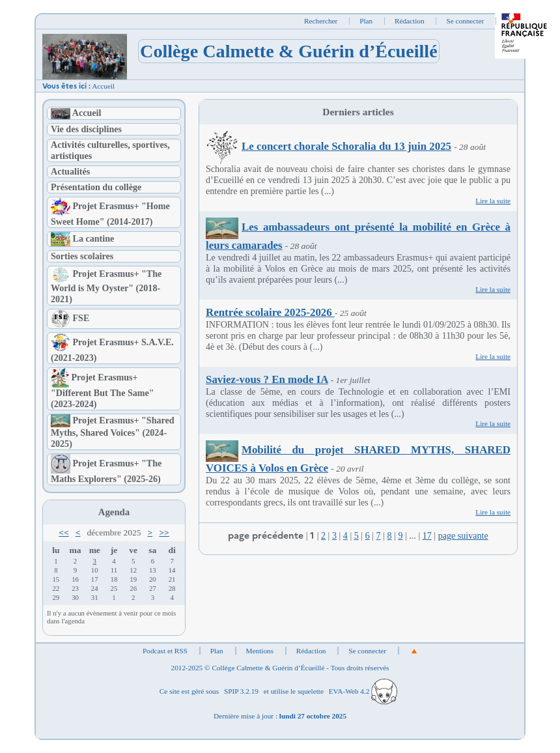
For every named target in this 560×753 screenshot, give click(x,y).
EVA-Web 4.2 (363, 691)
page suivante (463, 535)
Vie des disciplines (86, 129)
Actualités (70, 171)
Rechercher (321, 21)
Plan (366, 21)
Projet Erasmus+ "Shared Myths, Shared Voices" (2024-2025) (113, 432)
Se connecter (465, 21)
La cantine (82, 238)
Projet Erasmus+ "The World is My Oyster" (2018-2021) (106, 286)
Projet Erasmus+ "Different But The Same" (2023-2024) (103, 391)
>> (164, 533)
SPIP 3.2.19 (241, 691)
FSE (70, 318)
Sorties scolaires (82, 256)
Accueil (103, 86)
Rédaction (410, 21)
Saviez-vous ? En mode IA (267, 379)
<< (63, 533)
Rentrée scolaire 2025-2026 (270, 312)
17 (427, 535)
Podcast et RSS (165, 651)
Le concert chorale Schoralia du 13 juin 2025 (329, 146)
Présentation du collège (96, 187)
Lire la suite (493, 201)
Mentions (260, 651)
